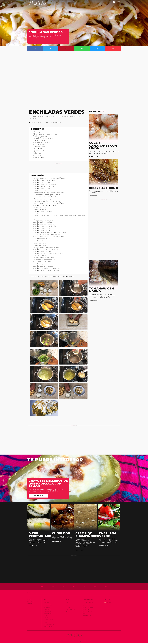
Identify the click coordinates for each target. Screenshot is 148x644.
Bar (67, 603)
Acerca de (31, 602)
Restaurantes (70, 610)
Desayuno (47, 608)
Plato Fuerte (44, 594)
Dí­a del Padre (87, 612)
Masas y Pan (48, 614)
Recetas (34, 594)
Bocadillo (47, 605)
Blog (67, 605)
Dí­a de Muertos (88, 608)
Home (29, 600)
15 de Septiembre (88, 603)
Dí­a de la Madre (88, 607)
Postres (47, 622)
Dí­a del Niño (87, 610)
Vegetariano (48, 627)
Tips (67, 612)
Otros (46, 616)
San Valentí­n (87, 616)
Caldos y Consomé (50, 607)
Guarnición (48, 612)
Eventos (68, 607)
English (108, 603)
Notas (68, 608)
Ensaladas (47, 610)
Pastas (46, 618)
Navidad (85, 614)
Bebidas (46, 603)
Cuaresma (86, 605)
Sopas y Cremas (49, 625)
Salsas (46, 623)
